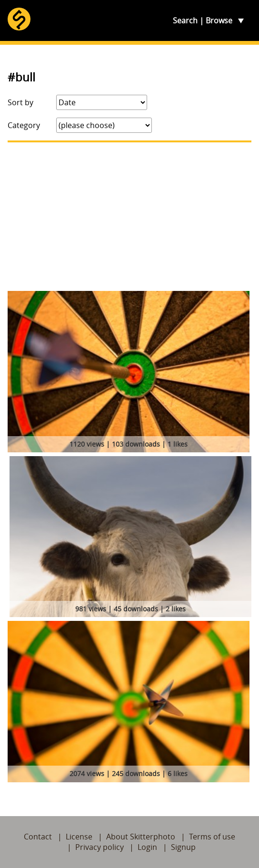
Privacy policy (100, 847)
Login (147, 847)
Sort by (20, 102)
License (79, 837)
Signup (183, 847)
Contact (38, 837)
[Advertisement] (129, 217)
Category (24, 125)
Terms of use (212, 837)
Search (185, 20)
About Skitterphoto (141, 837)
